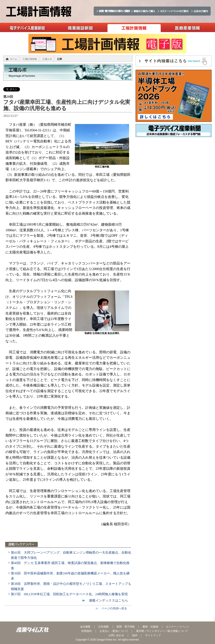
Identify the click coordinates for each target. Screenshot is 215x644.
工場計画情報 (134, 27)
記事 (60, 59)
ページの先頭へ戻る (113, 608)
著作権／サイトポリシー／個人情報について (162, 631)
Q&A (135, 635)
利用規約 (87, 631)
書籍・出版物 (150, 627)
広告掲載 (103, 627)
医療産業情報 (188, 27)
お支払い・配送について (114, 631)
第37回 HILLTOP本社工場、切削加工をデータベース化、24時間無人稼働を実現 (69, 594)
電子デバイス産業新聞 (27, 27)
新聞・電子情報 (126, 627)
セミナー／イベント (178, 627)
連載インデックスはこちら (107, 600)
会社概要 (85, 627)
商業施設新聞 (80, 27)
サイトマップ (153, 635)
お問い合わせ (116, 635)
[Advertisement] (174, 172)
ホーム (14, 59)
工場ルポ (47, 59)
